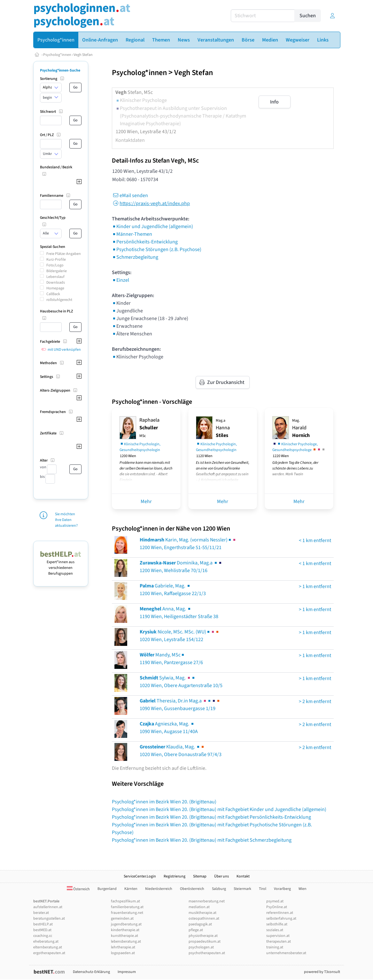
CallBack (53, 294)
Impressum (127, 972)
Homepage (55, 288)
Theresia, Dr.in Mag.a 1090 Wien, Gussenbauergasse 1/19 (180, 705)
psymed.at (275, 901)
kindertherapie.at (125, 930)
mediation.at (199, 907)
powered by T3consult (322, 972)
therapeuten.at (279, 942)
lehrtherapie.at (123, 947)
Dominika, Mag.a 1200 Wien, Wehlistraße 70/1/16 (181, 567)
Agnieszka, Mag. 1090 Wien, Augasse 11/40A (169, 728)
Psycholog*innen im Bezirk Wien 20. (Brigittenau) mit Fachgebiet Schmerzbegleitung (202, 840)
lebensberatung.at (126, 942)
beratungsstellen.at (49, 919)
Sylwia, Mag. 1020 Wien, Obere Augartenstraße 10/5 (181, 682)
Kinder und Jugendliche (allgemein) (152, 226)
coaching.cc (43, 936)
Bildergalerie (57, 271)
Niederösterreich (159, 889)
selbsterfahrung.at (281, 919)
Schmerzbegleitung (135, 257)
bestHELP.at (43, 924)
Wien (303, 889)
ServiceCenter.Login (140, 876)
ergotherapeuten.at (49, 953)
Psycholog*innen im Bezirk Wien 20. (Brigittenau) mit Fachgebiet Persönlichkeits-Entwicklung (211, 817)
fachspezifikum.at (125, 901)
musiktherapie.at (202, 913)
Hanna (223, 428)
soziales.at (275, 930)
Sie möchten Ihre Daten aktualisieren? (66, 520)
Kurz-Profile (56, 260)
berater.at (41, 913)
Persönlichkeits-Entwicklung (145, 242)
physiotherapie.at (203, 936)
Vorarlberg (282, 889)
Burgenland (107, 889)
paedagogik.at (200, 924)
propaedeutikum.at (205, 942)
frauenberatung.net (127, 913)
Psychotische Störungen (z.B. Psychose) (157, 249)
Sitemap (200, 876)
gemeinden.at (122, 919)
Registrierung (175, 876)
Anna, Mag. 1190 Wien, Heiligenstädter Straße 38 (179, 613)
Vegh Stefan (83, 55)
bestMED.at (42, 930)
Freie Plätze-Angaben (64, 254)
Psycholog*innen (57, 55)
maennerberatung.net (207, 901)
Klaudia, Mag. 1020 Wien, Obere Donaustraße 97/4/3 (181, 751)
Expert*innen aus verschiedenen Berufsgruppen (61, 565)
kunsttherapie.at (124, 936)
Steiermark (242, 889)
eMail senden (130, 195)
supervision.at (278, 936)
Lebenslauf (55, 277)
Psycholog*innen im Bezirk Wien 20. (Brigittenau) (164, 802)
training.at (275, 947)
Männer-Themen (132, 234)
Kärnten (131, 889)
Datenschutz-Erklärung (91, 972)
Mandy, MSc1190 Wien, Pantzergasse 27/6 (171, 659)
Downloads (56, 283)
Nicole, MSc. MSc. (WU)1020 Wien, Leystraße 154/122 (180, 636)
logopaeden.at (123, 953)
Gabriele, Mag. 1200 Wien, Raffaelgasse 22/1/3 (173, 590)
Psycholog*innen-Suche (60, 70)
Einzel (120, 280)
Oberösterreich (192, 889)
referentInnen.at (280, 913)
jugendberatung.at (126, 924)
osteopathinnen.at (204, 919)
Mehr (146, 501)
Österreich (78, 889)
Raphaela (149, 428)
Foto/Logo (55, 265)
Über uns (221, 876)
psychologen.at (201, 947)
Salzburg (219, 889)
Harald (301, 428)
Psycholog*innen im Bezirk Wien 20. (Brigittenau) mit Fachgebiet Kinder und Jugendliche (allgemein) (219, 809)
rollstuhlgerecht (59, 300)
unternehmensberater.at (286, 953)
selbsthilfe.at (277, 924)
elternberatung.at (48, 947)
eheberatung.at (46, 942)
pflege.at (196, 930)
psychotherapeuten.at (207, 953)
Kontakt (243, 876)
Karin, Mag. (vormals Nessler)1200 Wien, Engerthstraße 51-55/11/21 (188, 544)
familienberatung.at (127, 907)
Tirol (263, 889)
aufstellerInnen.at (48, 907)
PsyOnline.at (277, 907)
